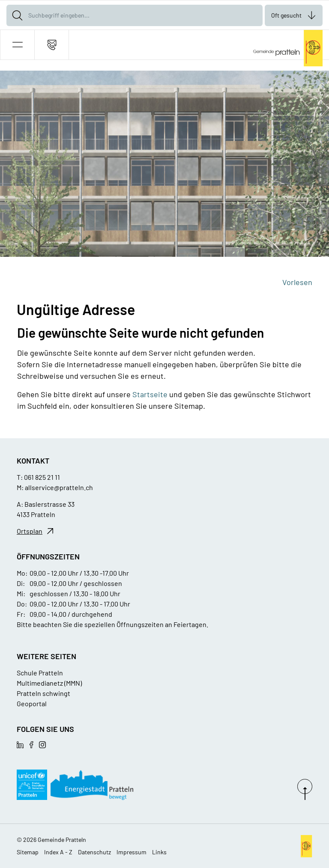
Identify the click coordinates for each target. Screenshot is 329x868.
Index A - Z (58, 852)
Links (159, 852)
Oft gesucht (286, 15)
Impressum (132, 852)
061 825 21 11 (42, 477)
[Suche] (17, 15)
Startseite (150, 394)
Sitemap (28, 852)
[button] (17, 45)
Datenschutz (94, 852)
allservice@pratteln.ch (59, 487)
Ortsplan (30, 531)
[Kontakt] (52, 45)
